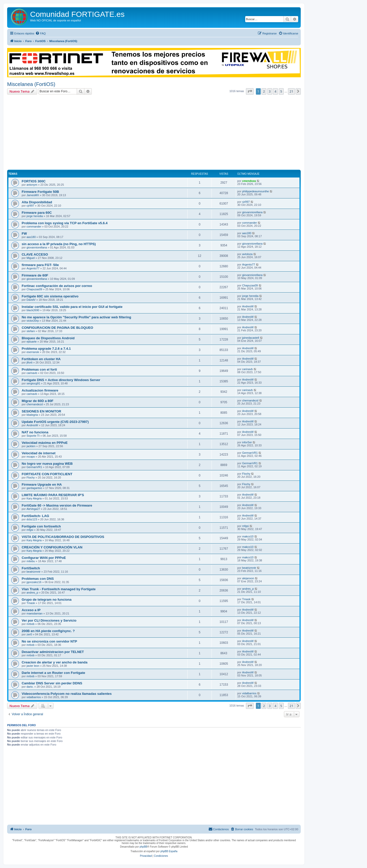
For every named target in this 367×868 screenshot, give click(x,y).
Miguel (31, 258)
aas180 (31, 237)
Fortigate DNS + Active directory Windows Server (61, 380)
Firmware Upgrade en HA (42, 485)
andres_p (32, 593)
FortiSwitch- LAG (35, 516)
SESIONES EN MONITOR (41, 411)
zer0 (29, 634)
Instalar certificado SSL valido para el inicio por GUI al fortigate (72, 307)
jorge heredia (35, 216)
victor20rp (33, 321)
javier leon (33, 666)
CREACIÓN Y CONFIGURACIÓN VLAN (52, 547)
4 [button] (275, 91)
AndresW (248, 306)
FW (24, 234)
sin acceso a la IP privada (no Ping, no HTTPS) (59, 244)
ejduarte (32, 342)
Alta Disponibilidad (37, 202)
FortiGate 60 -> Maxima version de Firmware (57, 505)
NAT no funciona (35, 432)
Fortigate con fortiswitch (41, 526)
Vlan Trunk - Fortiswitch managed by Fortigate (59, 589)
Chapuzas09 (34, 289)
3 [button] (270, 91)
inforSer (247, 442)
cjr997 (30, 206)
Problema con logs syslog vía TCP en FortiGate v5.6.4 (65, 223)
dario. (30, 687)
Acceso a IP (31, 610)
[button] (250, 91)
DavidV (31, 300)
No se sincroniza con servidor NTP (49, 641)
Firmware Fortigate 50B (40, 192)
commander (34, 227)
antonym (32, 185)
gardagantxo (34, 488)
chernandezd (35, 404)
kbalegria (32, 415)
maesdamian (35, 613)
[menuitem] (41, 33)
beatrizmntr (34, 572)
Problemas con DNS (38, 579)
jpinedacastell (251, 338)
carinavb (32, 373)
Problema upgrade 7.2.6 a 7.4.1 (46, 349)
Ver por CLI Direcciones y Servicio (49, 620)
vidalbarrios (34, 697)
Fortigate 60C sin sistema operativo (50, 296)
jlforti (29, 362)
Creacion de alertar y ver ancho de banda (55, 662)
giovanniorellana (252, 212)
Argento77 (33, 268)
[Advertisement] (154, 133)
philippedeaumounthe (255, 191)
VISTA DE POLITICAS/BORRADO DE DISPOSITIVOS (63, 537)
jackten (31, 446)
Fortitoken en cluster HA (41, 359)
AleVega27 (33, 509)
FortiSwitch (31, 568)
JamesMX (33, 195)
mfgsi (30, 530)
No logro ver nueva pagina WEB (47, 464)
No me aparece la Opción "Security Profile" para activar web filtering (76, 317)
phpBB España (169, 851)
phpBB (143, 847)
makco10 (248, 536)
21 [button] (291, 91)
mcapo (31, 457)
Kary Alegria (34, 498)
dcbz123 (32, 519)
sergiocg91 (33, 383)
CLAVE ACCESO (35, 254)
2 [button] (264, 91)
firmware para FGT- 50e (40, 265)
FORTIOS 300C (34, 181)
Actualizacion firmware (40, 390)
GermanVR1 (250, 453)
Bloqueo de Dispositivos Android (48, 338)
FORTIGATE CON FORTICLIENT (47, 474)
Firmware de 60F (35, 275)
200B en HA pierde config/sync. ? (48, 631)
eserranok (33, 352)
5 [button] (281, 91)
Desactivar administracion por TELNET (53, 652)
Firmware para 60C (37, 213)
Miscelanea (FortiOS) (31, 84)
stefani (31, 331)
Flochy (31, 477)
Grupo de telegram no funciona (47, 600)
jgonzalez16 (34, 582)
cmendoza (249, 181)
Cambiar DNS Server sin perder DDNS (52, 683)
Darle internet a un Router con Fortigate (53, 673)
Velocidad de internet (39, 453)
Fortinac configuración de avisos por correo (57, 286)
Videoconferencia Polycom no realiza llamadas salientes (67, 694)
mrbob (30, 624)
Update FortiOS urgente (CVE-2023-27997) (55, 422)
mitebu (31, 561)
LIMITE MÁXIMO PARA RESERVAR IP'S (53, 495)
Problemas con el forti (39, 369)
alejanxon (248, 578)
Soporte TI (33, 436)
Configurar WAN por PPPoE (44, 558)
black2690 (33, 310)
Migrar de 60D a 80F (38, 401)
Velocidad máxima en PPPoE (45, 443)
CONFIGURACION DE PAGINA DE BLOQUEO (57, 328)
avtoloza (247, 254)
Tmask (31, 603)
